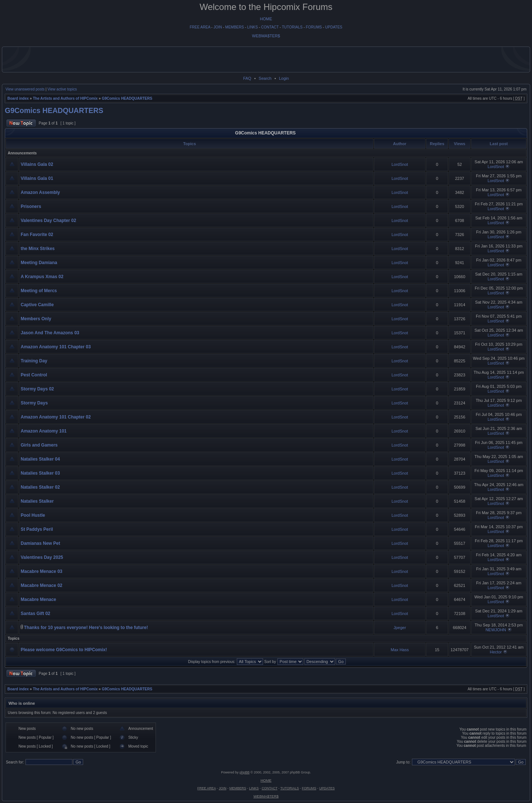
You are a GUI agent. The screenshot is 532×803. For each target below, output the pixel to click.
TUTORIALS (292, 27)
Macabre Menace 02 (42, 585)
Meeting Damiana (39, 263)
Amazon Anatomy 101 (44, 431)
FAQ (247, 78)
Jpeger (400, 628)
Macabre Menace (38, 599)
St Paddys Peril (37, 529)
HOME (266, 19)
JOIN (218, 27)
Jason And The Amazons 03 (50, 333)
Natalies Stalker (37, 501)
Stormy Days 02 (37, 389)
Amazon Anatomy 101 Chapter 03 (56, 347)
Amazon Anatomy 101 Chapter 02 (56, 417)
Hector (496, 652)
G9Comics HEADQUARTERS (127, 98)
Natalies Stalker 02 (40, 487)
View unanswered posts (25, 89)
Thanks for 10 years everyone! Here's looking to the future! (86, 628)
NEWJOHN (496, 630)
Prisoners (31, 206)
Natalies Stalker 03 (40, 473)
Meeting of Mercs (39, 291)
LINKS (253, 27)
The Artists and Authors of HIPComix (65, 98)
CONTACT (270, 27)
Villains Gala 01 (37, 178)
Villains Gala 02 (37, 164)
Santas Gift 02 (35, 614)
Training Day (34, 361)
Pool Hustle (33, 515)
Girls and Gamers (39, 445)
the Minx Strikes (38, 249)
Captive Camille (37, 305)
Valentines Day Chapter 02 (48, 221)
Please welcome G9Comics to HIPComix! (64, 650)
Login (284, 78)
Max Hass (400, 650)
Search (265, 78)
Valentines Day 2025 (42, 557)
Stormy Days (34, 403)
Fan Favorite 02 (37, 235)
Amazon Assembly (40, 192)
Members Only (36, 319)
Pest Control (34, 375)
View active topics (62, 89)
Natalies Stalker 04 (40, 459)
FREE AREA (200, 27)
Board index (18, 98)
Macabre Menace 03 (42, 571)
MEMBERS (235, 27)
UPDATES (334, 27)
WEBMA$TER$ (266, 36)
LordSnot (400, 164)
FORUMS (314, 27)
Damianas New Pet (40, 543)
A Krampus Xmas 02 (42, 277)
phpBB (244, 772)
